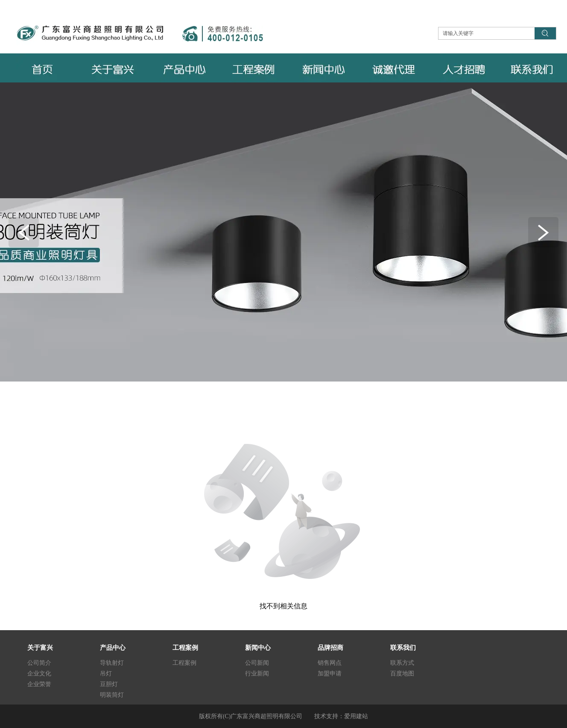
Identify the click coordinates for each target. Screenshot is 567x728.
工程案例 (185, 648)
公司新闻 (257, 663)
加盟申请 (330, 674)
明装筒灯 (112, 695)
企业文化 (39, 674)
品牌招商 (330, 648)
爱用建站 (356, 716)
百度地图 (402, 674)
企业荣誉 (39, 684)
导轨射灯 (112, 663)
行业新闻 (257, 674)
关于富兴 (40, 648)
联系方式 (402, 663)
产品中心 (113, 648)
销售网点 (330, 663)
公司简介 (39, 663)
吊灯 (106, 674)
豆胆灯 (109, 684)
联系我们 (403, 648)
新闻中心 (258, 648)
